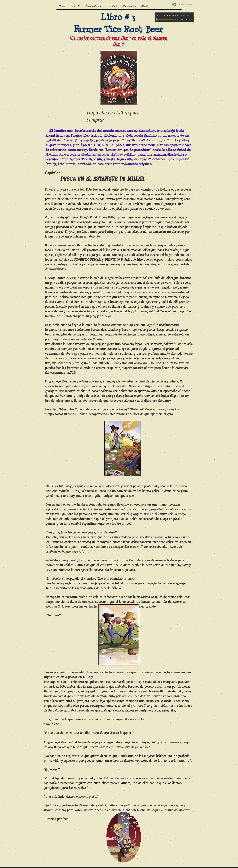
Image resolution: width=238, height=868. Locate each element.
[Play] (158, 19)
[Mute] (187, 19)
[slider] (190, 20)
